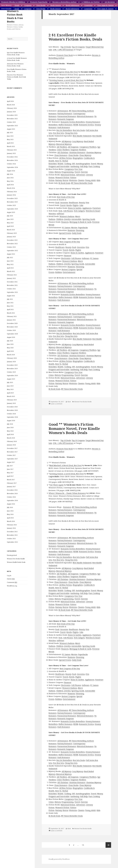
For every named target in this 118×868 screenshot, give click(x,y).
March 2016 (11, 521)
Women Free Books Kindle (16, 559)
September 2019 (12, 376)
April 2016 (10, 518)
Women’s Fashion (67, 216)
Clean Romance (61, 155)
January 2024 (11, 195)
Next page (108, 845)
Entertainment (69, 272)
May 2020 (10, 348)
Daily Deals (77, 233)
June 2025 (10, 136)
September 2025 (12, 126)
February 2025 (12, 150)
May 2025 (10, 139)
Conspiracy (69, 169)
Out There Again (57, 485)
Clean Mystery (85, 155)
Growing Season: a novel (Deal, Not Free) (67, 80)
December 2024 (12, 157)
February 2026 (12, 108)
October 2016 (11, 497)
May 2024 (10, 181)
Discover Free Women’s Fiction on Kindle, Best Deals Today (16, 77)
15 (84, 844)
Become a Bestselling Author (64, 2)
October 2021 (11, 289)
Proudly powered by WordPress (59, 859)
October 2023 (11, 205)
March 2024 (11, 188)
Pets (87, 202)
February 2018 (12, 441)
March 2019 (11, 396)
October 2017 (11, 455)
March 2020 (11, 355)
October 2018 (11, 414)
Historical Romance (85, 116)
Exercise (84, 172)
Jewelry (67, 219)
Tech (60, 211)
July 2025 (10, 133)
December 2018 (12, 407)
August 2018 (11, 421)
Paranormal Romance (67, 116)
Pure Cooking (94, 166)
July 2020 (10, 341)
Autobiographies (83, 164)
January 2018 (11, 445)
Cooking (68, 164)
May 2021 (10, 306)
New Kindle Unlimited (82, 136)
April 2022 (10, 268)
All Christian (63, 152)
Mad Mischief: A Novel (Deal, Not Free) (66, 465)
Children (60, 219)
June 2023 (10, 219)
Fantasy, (59, 180)
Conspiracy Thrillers (88, 147)
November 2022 (12, 244)
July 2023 (10, 216)
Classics (81, 180)
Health (60, 164)
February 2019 (12, 400)
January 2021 (11, 320)
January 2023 (11, 237)
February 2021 (12, 316)
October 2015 (11, 539)
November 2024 (12, 160)
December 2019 (12, 365)
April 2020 (10, 351)
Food (57, 202)
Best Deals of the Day (66, 197)
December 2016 (12, 490)
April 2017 (10, 476)
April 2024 (10, 185)
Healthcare (74, 202)
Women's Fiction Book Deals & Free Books (15, 16)
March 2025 (11, 146)
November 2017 (12, 452)
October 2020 (11, 330)
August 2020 (11, 337)
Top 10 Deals (66, 47)
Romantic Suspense (66, 119)
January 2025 (11, 153)
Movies (74, 227)
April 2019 (10, 393)
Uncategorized (12, 555)
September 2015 (12, 542)
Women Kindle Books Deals (16, 562)
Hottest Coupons (69, 269)
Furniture (97, 208)
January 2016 (11, 528)
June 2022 (10, 261)
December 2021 (12, 282)
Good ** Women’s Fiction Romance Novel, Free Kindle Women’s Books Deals (74, 428)
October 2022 (11, 247)
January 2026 (11, 112)
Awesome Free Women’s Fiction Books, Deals (15, 65)
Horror (65, 180)
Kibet (69, 402)
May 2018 (10, 431)
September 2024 (12, 167)
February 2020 (12, 358)
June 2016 (10, 511)
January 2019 (11, 403)
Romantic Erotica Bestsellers (73, 122)
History (58, 172)
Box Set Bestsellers (64, 130)
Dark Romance (64, 127)
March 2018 (11, 438)
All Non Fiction (66, 158)
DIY (73, 164)
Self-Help (84, 166)
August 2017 (11, 462)
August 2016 (11, 504)
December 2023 (12, 198)
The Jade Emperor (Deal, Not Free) (64, 72)
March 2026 (11, 105)
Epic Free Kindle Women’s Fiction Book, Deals (16, 54)
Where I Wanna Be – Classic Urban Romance (67, 493)
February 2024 (12, 192)
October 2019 (11, 372)
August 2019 (11, 379)
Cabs (81, 205)
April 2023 (10, 226)
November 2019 (12, 369)
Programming (68, 172)
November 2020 (12, 327)
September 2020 (12, 334)
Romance (67, 507)
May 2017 (10, 473)
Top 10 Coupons (78, 47)
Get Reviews (110, 2)
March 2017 (11, 480)
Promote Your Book (65, 55)
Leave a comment (56, 404)
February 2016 (12, 525)
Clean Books (73, 155)
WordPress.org (12, 586)
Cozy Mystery (78, 141)
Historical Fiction (68, 175)
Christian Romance (77, 152)
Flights (76, 205)
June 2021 (10, 303)
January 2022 (11, 278)
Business (71, 230)
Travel (94, 164)
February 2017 (12, 483)
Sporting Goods (89, 219)
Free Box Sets (58, 133)
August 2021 (11, 296)
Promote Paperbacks (39, 2)
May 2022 (10, 264)
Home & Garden (75, 208)
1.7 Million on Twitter (91, 2)
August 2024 (11, 171)
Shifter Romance (65, 125)
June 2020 (10, 344)
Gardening (75, 166)
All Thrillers (62, 147)
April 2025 (10, 143)
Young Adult (90, 180)
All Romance (63, 111)
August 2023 (11, 212)
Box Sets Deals (79, 130)
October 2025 (11, 122)
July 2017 (10, 466)
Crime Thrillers (63, 150)
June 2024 (10, 178)
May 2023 (10, 223)
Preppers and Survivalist (59, 166)
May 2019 (10, 389)
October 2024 (11, 164)
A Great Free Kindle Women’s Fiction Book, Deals (17, 59)
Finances (65, 222)
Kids (98, 180)
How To (58, 161)
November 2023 (12, 202)
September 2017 (12, 459)
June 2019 (10, 386)
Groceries (64, 202)
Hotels (69, 205)
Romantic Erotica (86, 125)
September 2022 (12, 251)
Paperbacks (83, 227)
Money (100, 164)
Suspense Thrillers (78, 150)
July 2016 (10, 507)
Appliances (87, 208)
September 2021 (12, 292)
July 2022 (10, 258)
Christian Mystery (94, 152)
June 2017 (10, 469)
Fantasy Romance (65, 113)
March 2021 (11, 313)
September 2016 (12, 500)
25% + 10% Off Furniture (63, 50)
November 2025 (12, 119)
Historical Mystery (64, 144)
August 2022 (11, 254)
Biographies (78, 158)
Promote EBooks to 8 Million (13, 2)
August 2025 (11, 129)
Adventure (81, 175)
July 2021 (10, 299)
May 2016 (10, 514)
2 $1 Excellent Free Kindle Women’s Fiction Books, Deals (75, 37)
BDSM (76, 125)
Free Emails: (7, 9)
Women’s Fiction (62, 177)
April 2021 (10, 310)
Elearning (80, 230)
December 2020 (12, 323)
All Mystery (66, 141)
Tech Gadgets (79, 211)
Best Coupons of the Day (70, 242)
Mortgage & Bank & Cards (80, 222)
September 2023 (12, 209)
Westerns (73, 180)
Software (60, 214)
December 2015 (12, 532)
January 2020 (11, 362)
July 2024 (10, 174)
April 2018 (10, 434)
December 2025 (12, 115)
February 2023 (12, 233)
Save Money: (7, 5)
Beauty (82, 202)
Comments (12, 582)
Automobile (76, 219)
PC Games (66, 227)
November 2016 (12, 494)
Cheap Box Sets (71, 133)
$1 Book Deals (64, 183)
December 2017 (12, 448)
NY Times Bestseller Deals (82, 183)
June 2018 (10, 428)
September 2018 (12, 417)
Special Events (65, 233)
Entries (11, 579)
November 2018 (12, 410)
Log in (9, 576)
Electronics (66, 258)
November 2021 (12, 285)
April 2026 (10, 101)
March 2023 (11, 230)
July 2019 (10, 382)
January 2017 (11, 487)
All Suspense (73, 147)
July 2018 (10, 424)
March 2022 (11, 271)
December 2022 (12, 240)
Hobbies (59, 272)
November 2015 (12, 535)
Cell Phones (68, 211)
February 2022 (12, 275)
